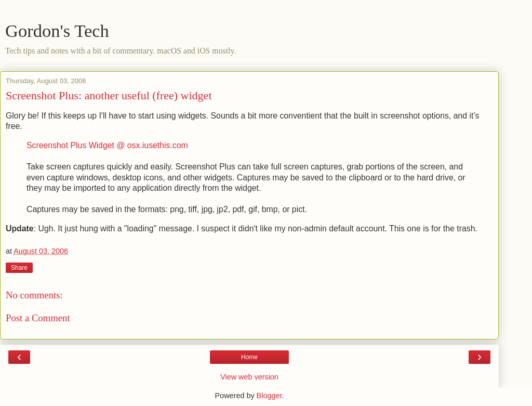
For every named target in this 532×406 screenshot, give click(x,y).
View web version (249, 377)
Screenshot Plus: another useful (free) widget (109, 95)
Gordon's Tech (57, 31)
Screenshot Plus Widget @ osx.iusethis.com (107, 145)
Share (19, 268)
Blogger (269, 396)
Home (249, 357)
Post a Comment (38, 318)
